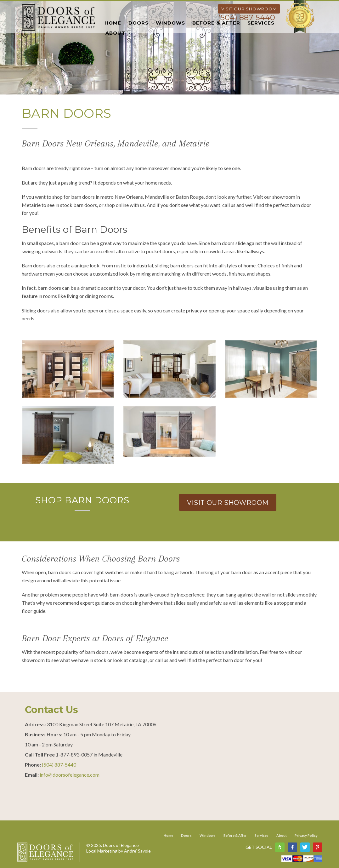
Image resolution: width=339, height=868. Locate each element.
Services (262, 835)
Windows (208, 835)
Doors (186, 835)
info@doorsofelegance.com (70, 775)
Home (168, 835)
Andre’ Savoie (137, 851)
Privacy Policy (306, 835)
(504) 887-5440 (247, 17)
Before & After (235, 835)
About (282, 835)
